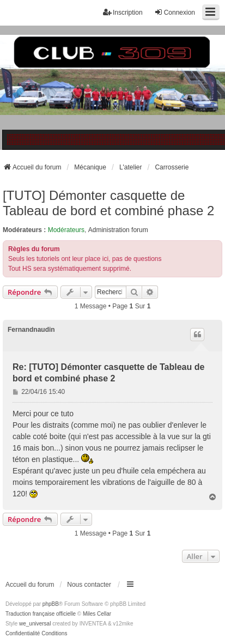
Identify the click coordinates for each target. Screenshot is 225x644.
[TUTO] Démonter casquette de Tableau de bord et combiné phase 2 (108, 203)
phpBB (51, 604)
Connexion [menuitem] (175, 12)
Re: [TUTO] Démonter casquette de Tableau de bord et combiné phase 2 (108, 373)
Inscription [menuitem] (123, 12)
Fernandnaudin (31, 330)
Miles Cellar (97, 614)
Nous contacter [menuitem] (89, 585)
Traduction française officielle (41, 614)
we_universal (35, 624)
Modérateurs (66, 230)
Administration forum (118, 230)
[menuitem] (23, 634)
